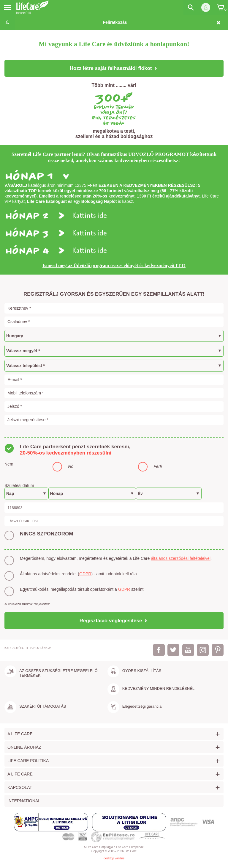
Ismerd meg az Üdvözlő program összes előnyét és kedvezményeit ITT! (114, 265)
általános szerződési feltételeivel (181, 558)
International (24, 801)
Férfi (158, 466)
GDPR (85, 574)
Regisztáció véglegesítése (114, 621)
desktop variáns (114, 858)
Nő (71, 466)
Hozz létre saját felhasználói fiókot (114, 68)
